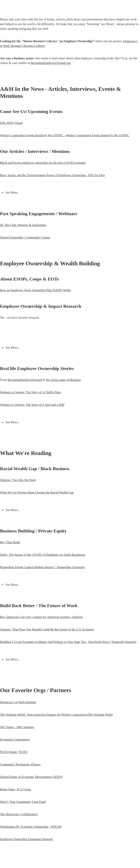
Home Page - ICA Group (15, 789)
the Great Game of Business (63, 380)
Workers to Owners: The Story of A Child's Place (31, 392)
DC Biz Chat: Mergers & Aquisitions (23, 225)
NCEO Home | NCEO (14, 752)
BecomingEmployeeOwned (25, 380)
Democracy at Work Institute (18, 702)
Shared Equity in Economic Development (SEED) (31, 777)
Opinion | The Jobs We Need (18, 480)
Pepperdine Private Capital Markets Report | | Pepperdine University (42, 567)
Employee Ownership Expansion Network (26, 839)
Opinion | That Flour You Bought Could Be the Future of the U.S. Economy (47, 629)
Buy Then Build (10, 542)
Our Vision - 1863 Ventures (17, 727)
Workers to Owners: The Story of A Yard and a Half (32, 405)
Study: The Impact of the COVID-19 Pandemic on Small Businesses (43, 555)
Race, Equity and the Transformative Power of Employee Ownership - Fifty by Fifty (52, 175)
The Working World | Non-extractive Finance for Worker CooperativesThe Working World (56, 715)
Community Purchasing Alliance (20, 764)
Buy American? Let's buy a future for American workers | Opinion (41, 617)
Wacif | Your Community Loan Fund (23, 802)
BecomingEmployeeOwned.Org (51, 63)
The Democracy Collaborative (19, 814)
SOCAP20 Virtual (11, 123)
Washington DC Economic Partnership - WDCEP (31, 827)
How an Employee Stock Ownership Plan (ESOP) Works (35, 290)
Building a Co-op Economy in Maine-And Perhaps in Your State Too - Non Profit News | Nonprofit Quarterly (68, 642)
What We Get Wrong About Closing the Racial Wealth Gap (37, 492)
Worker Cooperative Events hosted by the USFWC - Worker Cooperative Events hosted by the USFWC (65, 135)
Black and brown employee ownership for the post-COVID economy (43, 163)
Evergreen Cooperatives (15, 740)
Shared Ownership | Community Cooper (25, 237)
